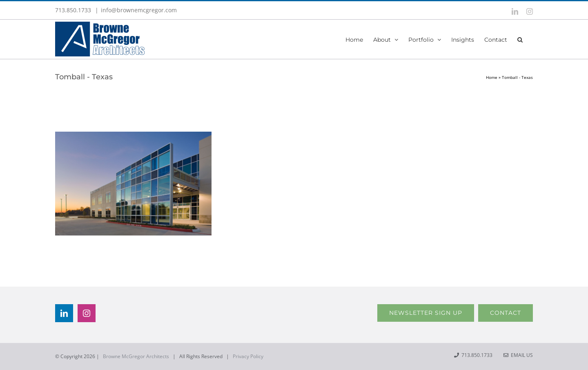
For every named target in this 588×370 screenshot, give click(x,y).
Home (492, 77)
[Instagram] (87, 313)
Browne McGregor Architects (136, 356)
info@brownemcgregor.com (139, 10)
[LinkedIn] (64, 313)
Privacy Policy (248, 356)
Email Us (518, 355)
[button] (520, 39)
